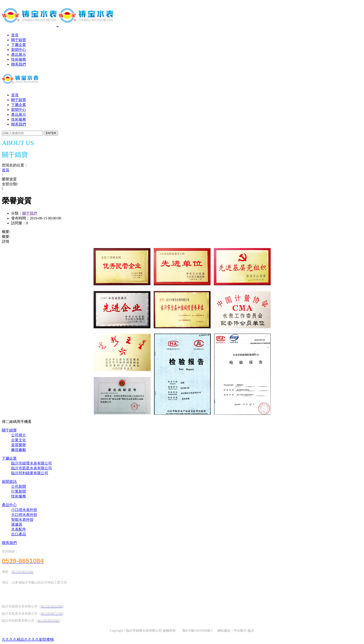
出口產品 (19, 534)
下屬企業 (19, 45)
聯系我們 (19, 64)
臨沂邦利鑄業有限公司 (30, 473)
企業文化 (19, 440)
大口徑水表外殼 (24, 515)
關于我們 (30, 213)
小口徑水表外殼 (24, 510)
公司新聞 (19, 486)
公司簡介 (19, 435)
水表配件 (19, 529)
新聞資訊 (9, 482)
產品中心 (9, 505)
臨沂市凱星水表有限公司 (32, 468)
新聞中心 (19, 50)
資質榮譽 (19, 445)
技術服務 (19, 59)
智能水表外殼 (22, 520)
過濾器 (17, 524)
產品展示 (19, 55)
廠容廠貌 (19, 450)
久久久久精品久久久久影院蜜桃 (28, 639)
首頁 (15, 35)
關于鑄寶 (19, 40)
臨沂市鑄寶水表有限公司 (32, 463)
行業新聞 (19, 491)
